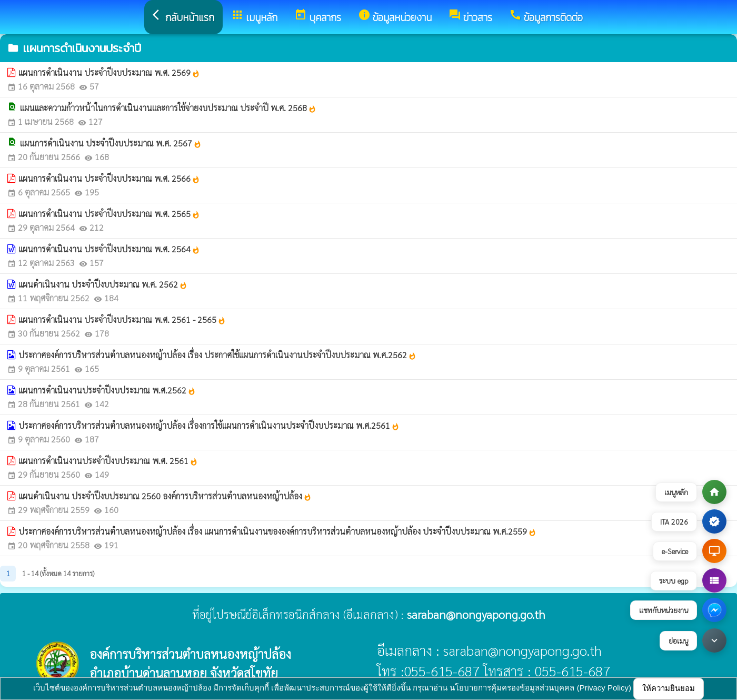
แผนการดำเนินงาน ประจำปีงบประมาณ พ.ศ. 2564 (109, 249)
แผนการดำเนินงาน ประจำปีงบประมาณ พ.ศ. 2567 (111, 143)
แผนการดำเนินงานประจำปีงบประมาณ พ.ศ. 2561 (108, 461)
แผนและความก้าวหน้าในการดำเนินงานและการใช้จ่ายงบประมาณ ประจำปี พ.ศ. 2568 (168, 108)
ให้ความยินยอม (669, 688)
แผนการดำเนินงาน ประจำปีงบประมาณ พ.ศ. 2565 (109, 214)
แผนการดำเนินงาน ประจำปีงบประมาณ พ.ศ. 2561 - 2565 (122, 319)
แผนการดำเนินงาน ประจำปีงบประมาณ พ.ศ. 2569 (109, 72)
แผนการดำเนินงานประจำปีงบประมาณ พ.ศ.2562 (107, 390)
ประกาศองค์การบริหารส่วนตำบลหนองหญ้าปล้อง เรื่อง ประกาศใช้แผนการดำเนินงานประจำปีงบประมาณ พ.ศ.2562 (217, 355)
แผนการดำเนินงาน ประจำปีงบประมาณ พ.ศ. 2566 (109, 178)
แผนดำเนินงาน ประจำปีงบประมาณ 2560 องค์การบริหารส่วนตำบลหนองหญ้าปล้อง (165, 496)
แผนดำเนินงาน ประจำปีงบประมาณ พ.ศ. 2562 (103, 284)
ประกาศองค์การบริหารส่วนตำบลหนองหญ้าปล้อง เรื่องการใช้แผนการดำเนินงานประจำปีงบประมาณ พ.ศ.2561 (209, 425)
